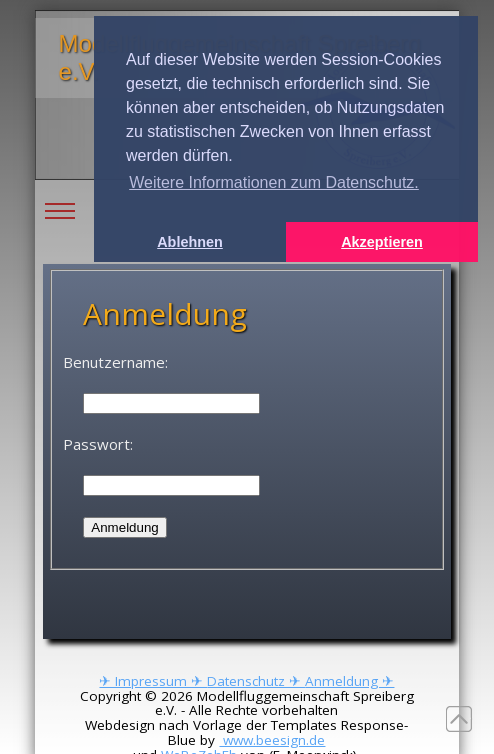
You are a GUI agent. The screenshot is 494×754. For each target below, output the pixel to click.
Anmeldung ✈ (349, 681)
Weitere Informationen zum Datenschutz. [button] (274, 182)
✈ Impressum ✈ (153, 681)
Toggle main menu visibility (60, 196)
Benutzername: (115, 362)
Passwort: (98, 444)
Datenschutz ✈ (256, 681)
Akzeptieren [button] (382, 242)
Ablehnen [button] (190, 242)
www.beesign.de (272, 740)
